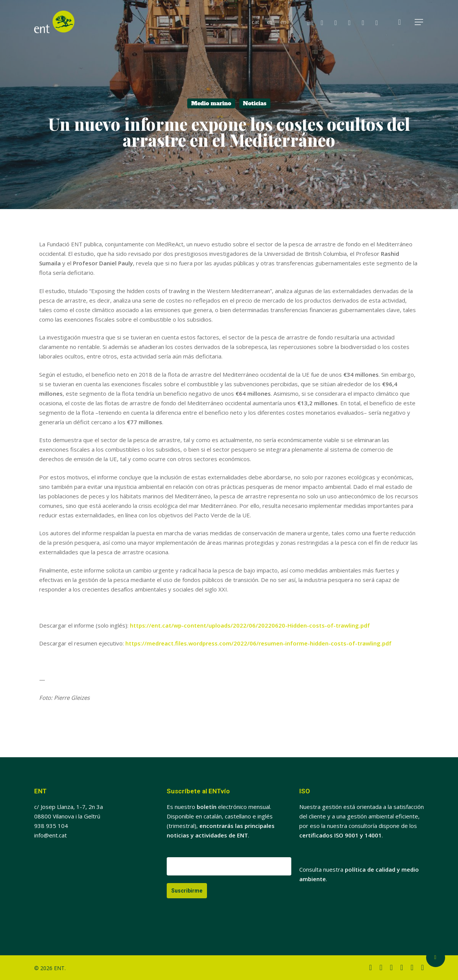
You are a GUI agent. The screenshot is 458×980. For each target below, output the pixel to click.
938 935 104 (51, 826)
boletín (207, 807)
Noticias (255, 103)
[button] (419, 22)
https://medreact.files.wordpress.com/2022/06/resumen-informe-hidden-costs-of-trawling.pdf (258, 643)
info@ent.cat (51, 835)
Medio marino (211, 103)
